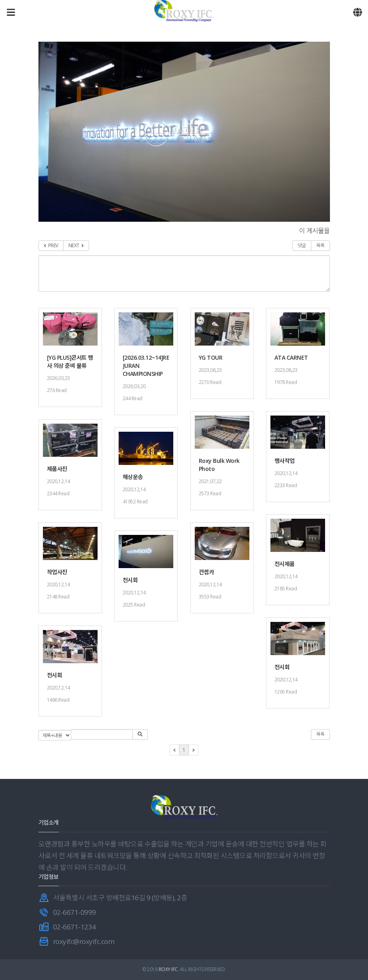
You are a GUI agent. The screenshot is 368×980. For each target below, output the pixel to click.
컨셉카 (206, 572)
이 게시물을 (315, 231)
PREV (51, 245)
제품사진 (57, 469)
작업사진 (57, 572)
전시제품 (285, 564)
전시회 (130, 580)
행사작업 (285, 461)
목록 (320, 245)
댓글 (302, 245)
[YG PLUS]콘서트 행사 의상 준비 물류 (70, 362)
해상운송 (133, 477)
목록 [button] (320, 734)
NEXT (76, 245)
